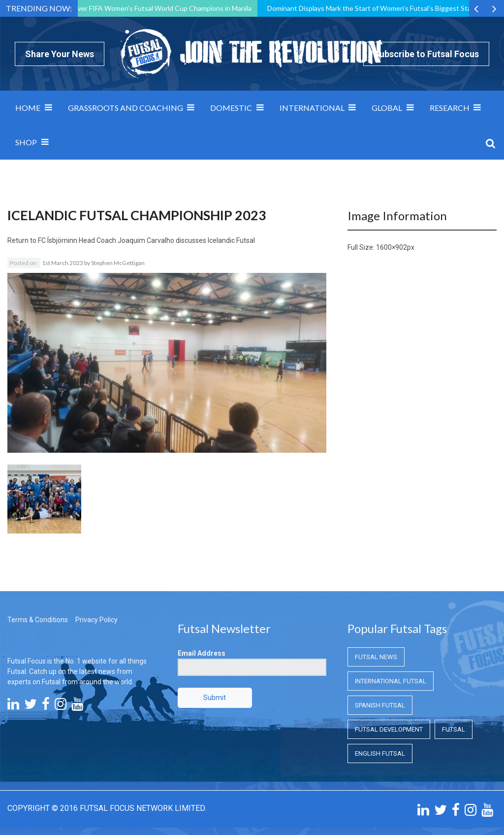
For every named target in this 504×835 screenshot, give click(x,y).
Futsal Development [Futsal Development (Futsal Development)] (389, 729)
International (312, 108)
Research (450, 108)
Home (28, 108)
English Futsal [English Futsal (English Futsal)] (380, 753)
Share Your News (60, 54)
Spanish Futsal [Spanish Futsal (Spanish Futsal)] (380, 705)
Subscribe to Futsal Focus (426, 54)
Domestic (231, 108)
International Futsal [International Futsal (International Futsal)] (391, 681)
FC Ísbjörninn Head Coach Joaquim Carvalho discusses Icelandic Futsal (146, 240)
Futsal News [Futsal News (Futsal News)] (376, 657)
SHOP (26, 142)
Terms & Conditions (38, 620)
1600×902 (392, 247)
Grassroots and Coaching (126, 108)
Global (387, 108)
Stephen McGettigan (118, 263)
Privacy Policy (96, 620)
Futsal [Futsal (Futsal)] (454, 729)
